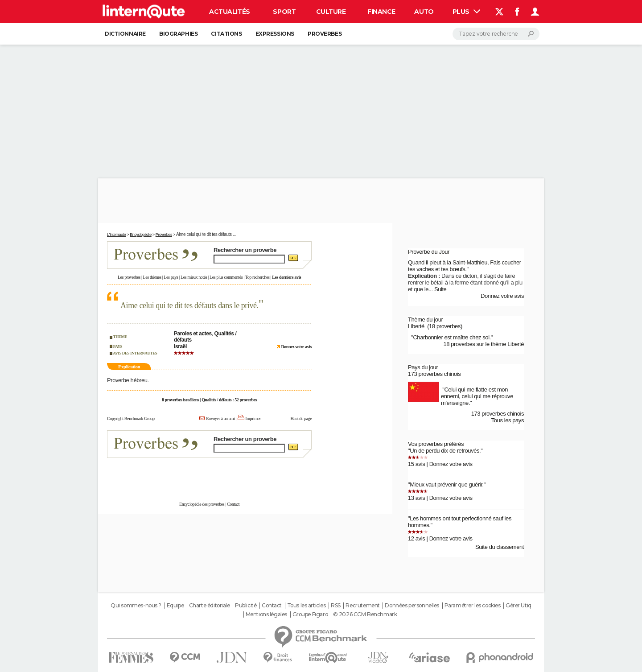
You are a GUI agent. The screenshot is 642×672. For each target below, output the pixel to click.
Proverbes (325, 34)
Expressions (275, 34)
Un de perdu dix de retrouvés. (445, 451)
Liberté (416, 326)
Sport (284, 12)
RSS (336, 606)
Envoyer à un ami (220, 418)
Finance (381, 12)
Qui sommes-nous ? (136, 606)
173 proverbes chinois (434, 374)
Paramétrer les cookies (473, 606)
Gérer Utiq (519, 606)
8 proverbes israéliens (180, 400)
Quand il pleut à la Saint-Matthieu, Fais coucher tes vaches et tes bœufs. (465, 266)
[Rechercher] (496, 34)
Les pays (171, 277)
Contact (233, 504)
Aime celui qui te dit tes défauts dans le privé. (189, 305)
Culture (331, 12)
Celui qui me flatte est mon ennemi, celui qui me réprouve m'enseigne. (477, 396)
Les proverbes (129, 277)
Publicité (246, 606)
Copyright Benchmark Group (131, 418)
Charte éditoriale (210, 606)
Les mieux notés (194, 277)
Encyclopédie (141, 235)
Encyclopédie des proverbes (202, 504)
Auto (424, 12)
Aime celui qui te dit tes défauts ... (206, 234)
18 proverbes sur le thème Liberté (484, 344)
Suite (440, 289)
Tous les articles (307, 606)
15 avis (416, 464)
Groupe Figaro (310, 614)
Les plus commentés (226, 277)
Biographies (178, 34)
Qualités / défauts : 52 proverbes (229, 400)
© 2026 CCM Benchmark (365, 614)
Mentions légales (266, 614)
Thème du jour (425, 320)
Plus (466, 12)
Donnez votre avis (502, 296)
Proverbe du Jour (429, 252)
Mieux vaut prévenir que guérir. (447, 484)
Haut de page (301, 418)
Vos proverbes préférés (436, 444)
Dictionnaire (125, 34)
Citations (226, 34)
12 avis (416, 538)
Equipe (175, 606)
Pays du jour (423, 367)
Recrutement (362, 606)
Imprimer (253, 418)
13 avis (416, 498)
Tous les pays (508, 420)
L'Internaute (116, 235)
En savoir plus (292, 475)
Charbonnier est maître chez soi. (452, 337)
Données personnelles (412, 606)
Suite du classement (500, 547)
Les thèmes (152, 277)
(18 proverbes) (445, 326)
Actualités (230, 12)
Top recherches (257, 277)
